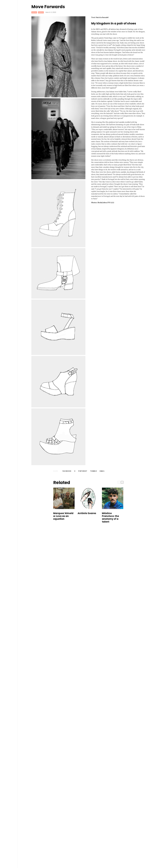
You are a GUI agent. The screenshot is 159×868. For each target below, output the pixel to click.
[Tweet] (75, 471)
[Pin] (83, 471)
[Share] (67, 471)
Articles (34, 12)
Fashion (41, 12)
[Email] (102, 471)
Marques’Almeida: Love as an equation (63, 516)
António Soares (87, 513)
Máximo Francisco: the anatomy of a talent (110, 518)
